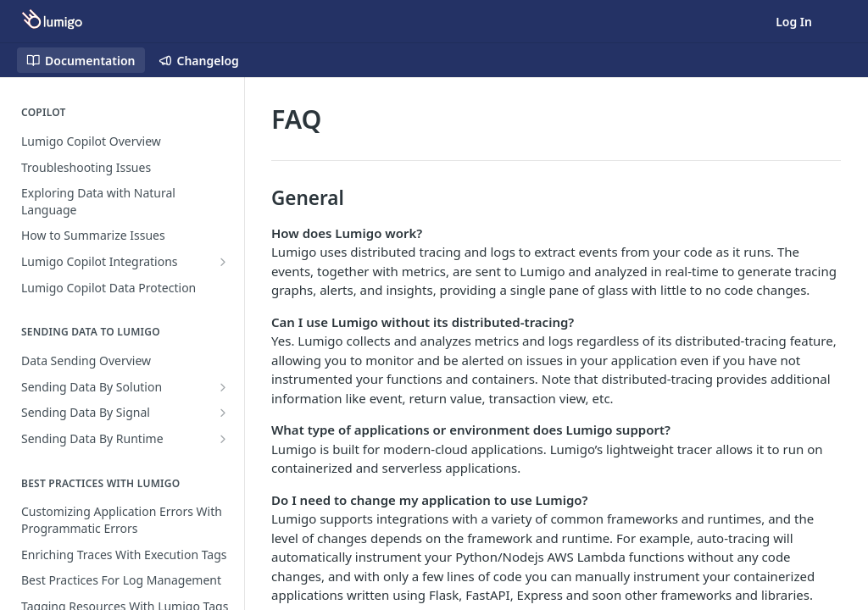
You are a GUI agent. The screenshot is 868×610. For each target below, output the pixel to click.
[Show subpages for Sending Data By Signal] (223, 413)
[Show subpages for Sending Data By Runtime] (223, 439)
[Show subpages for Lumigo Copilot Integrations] (223, 262)
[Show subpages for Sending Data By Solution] (223, 387)
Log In (794, 22)
